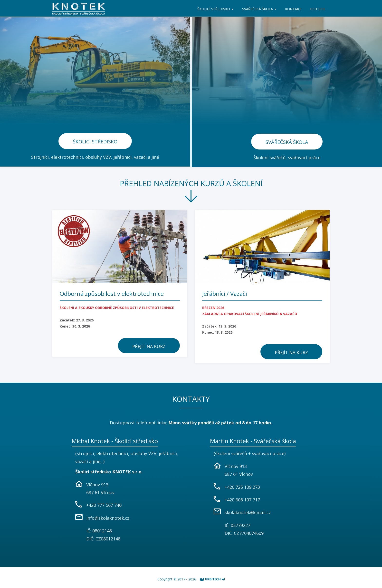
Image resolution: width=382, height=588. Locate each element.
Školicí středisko (95, 142)
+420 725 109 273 (242, 487)
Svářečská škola (287, 142)
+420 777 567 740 (104, 505)
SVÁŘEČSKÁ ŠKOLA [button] (259, 9)
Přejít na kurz (149, 346)
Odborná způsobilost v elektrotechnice (112, 294)
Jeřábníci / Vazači (225, 294)
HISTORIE (318, 9)
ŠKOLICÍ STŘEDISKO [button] (215, 9)
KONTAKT (293, 9)
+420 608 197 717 (242, 500)
